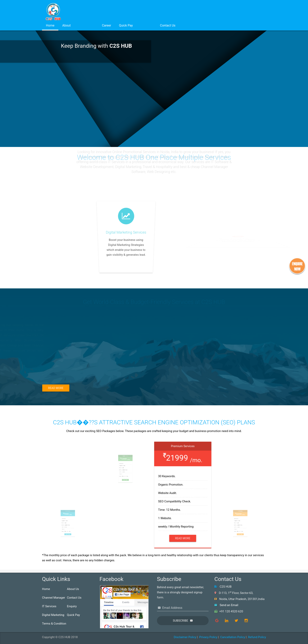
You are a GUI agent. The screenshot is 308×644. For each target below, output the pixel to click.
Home (50, 25)
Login (146, 25)
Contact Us (168, 25)
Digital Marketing (53, 615)
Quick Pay (126, 25)
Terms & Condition (54, 624)
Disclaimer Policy (185, 637)
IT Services (49, 606)
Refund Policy (257, 637)
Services (86, 25)
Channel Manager (54, 598)
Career (107, 25)
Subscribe (181, 621)
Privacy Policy (208, 637)
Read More (56, 388)
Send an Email (229, 605)
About (66, 25)
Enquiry (72, 606)
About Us (73, 589)
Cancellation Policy (233, 637)
